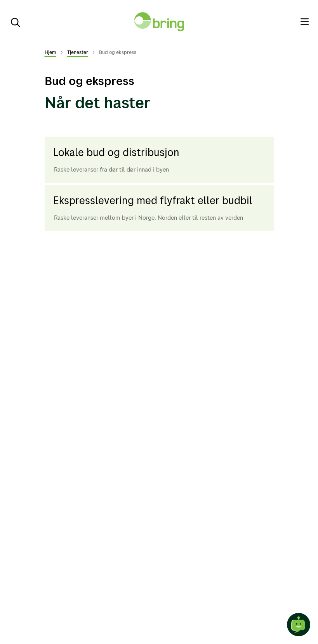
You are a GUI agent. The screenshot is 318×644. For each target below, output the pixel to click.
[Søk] (12, 22)
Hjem (50, 52)
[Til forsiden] (159, 22)
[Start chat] (299, 625)
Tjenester (78, 52)
